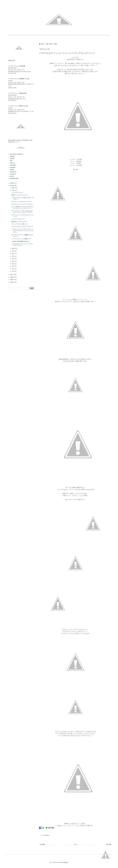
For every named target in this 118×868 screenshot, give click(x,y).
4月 (13, 264)
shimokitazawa (14, 178)
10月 (13, 249)
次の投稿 (42, 844)
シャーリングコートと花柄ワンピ (21, 239)
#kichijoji (12, 156)
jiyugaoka (47, 835)
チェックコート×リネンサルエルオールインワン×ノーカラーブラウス (22, 212)
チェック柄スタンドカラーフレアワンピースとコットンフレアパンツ (22, 207)
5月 (13, 261)
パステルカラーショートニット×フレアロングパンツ (22, 245)
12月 (13, 188)
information (13, 165)
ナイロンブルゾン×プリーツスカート (22, 226)
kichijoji (12, 169)
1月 (13, 271)
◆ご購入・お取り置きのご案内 (48, 44)
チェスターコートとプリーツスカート (22, 204)
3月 (13, 266)
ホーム (76, 844)
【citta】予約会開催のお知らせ (20, 241)
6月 (13, 259)
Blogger (66, 862)
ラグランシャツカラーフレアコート (22, 202)
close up (12, 163)
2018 (12, 186)
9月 (13, 251)
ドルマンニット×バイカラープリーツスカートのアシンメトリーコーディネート (23, 231)
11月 (13, 190)
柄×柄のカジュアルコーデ (19, 222)
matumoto (13, 174)
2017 (12, 274)
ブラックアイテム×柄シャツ (20, 224)
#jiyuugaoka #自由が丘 (17, 154)
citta (11, 161)
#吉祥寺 (12, 159)
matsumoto (13, 172)
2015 (12, 280)
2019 (12, 183)
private (12, 176)
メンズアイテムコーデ (18, 219)
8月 (13, 254)
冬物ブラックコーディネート (20, 195)
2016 (12, 277)
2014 (12, 282)
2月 (13, 269)
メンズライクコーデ (17, 192)
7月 (13, 256)
